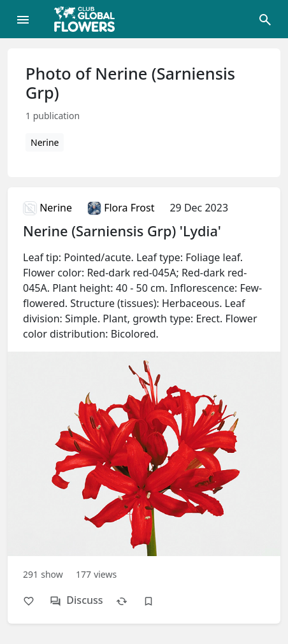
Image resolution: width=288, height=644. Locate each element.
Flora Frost (121, 208)
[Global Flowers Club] (89, 19)
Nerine (45, 142)
